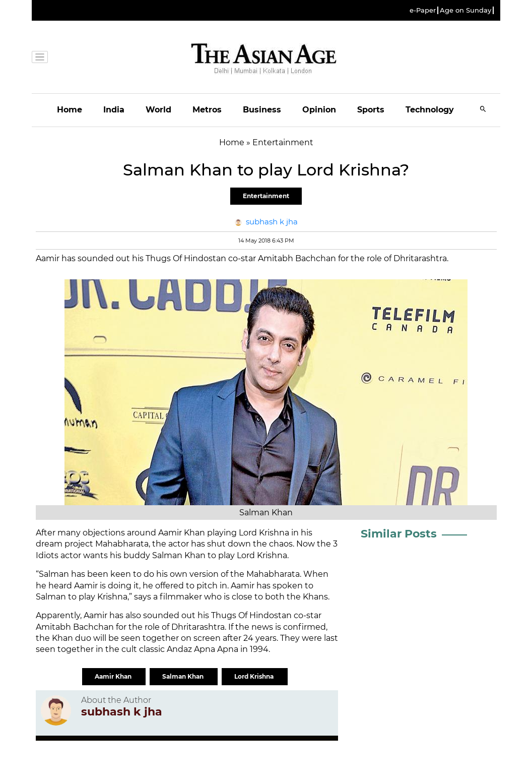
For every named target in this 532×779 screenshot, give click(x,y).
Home (70, 110)
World (158, 110)
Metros (207, 110)
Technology (430, 110)
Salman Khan (184, 676)
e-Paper (423, 10)
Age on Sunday (465, 10)
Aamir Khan (114, 676)
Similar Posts (399, 534)
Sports (371, 110)
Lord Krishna (255, 676)
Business (262, 110)
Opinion (319, 110)
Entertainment (266, 196)
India (114, 110)
